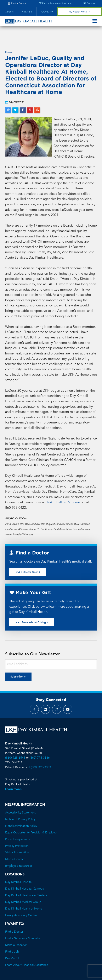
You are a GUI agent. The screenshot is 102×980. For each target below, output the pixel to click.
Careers (9, 12)
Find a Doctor (14, 919)
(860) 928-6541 (15, 745)
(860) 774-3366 (40, 745)
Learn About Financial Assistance (27, 952)
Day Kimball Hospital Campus (24, 876)
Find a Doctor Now (28, 559)
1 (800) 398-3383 (40, 754)
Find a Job (12, 939)
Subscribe (17, 664)
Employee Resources (19, 853)
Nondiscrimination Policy (21, 813)
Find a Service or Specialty (22, 926)
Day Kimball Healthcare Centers (26, 883)
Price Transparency (18, 826)
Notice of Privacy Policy (20, 806)
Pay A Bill (27, 12)
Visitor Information (17, 840)
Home (9, 40)
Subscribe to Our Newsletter (33, 642)
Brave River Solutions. (66, 969)
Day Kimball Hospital (19, 869)
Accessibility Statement (20, 800)
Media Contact (15, 846)
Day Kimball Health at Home (24, 896)
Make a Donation (16, 932)
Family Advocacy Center (21, 903)
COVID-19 (47, 12)
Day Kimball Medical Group (23, 889)
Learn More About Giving (32, 610)
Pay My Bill (12, 946)
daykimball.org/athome (63, 490)
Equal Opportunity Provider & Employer (31, 820)
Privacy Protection (17, 833)
